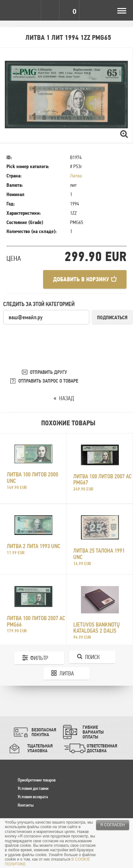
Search (51, 10)
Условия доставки (33, 788)
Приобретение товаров (37, 780)
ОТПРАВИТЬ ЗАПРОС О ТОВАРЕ (48, 381)
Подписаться (112, 317)
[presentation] (52, 338)
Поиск (92, 657)
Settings (31, 10)
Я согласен (113, 825)
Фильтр (39, 658)
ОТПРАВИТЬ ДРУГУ (49, 372)
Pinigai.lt (10, 10)
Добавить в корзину (85, 279)
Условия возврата (33, 797)
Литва (76, 176)
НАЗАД (66, 398)
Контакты (26, 805)
